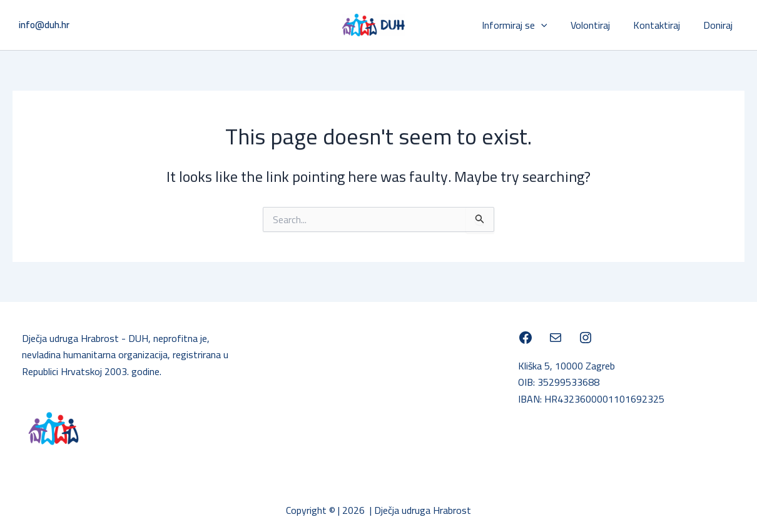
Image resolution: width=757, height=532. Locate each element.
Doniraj (720, 25)
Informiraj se (526, 25)
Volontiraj (598, 25)
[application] (552, 25)
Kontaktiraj (662, 25)
